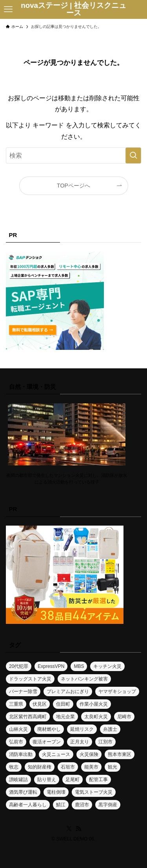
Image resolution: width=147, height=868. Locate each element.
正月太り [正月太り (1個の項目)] (80, 742)
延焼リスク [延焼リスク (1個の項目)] (82, 729)
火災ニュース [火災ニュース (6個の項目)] (56, 754)
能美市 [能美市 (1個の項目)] (91, 767)
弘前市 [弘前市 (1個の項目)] (16, 742)
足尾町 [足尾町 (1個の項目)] (73, 780)
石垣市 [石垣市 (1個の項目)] (68, 767)
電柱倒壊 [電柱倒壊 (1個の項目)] (56, 792)
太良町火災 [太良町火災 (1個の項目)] (96, 717)
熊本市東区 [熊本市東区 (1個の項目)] (120, 754)
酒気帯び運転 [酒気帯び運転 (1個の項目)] (23, 792)
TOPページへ (73, 186)
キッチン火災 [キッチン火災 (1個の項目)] (107, 666)
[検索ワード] (73, 156)
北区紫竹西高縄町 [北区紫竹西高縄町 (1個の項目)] (28, 717)
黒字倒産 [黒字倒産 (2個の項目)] (108, 805)
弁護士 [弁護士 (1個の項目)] (110, 729)
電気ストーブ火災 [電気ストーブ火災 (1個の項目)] (94, 792)
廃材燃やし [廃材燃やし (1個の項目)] (49, 729)
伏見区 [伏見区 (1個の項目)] (40, 704)
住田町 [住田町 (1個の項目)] (63, 704)
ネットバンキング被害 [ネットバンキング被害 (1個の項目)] (84, 679)
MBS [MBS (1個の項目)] (79, 666)
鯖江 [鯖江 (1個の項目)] (61, 805)
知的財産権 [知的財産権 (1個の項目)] (40, 767)
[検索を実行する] (133, 156)
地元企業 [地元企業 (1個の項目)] (65, 717)
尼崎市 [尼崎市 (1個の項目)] (124, 717)
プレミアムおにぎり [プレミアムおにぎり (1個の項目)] (68, 691)
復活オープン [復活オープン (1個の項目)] (47, 742)
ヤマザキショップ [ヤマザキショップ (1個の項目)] (117, 691)
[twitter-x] (69, 829)
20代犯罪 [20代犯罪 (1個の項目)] (19, 666)
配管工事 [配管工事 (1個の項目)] (98, 780)
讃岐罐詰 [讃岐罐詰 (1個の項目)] (18, 780)
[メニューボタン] (8, 9)
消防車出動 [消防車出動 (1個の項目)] (21, 754)
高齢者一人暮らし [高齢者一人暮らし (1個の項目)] (28, 805)
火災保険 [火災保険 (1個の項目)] (89, 754)
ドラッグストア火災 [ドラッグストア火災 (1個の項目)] (30, 679)
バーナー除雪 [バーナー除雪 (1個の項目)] (23, 691)
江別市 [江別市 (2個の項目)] (105, 742)
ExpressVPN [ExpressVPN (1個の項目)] (51, 666)
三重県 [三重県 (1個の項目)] (16, 704)
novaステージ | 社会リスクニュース (73, 9)
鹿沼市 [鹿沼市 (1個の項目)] (82, 805)
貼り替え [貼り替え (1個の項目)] (47, 780)
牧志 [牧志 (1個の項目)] (14, 767)
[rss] (78, 829)
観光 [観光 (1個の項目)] (113, 767)
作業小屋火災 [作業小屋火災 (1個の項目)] (94, 704)
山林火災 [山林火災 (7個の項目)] (18, 729)
